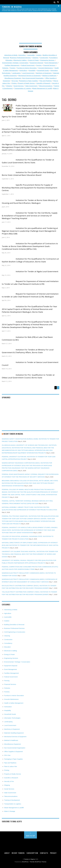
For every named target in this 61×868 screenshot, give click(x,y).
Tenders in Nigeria (29, 859)
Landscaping (16, 73)
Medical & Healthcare (49, 76)
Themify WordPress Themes (38, 862)
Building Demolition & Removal (14, 625)
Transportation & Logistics (23, 88)
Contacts (44, 853)
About (7, 853)
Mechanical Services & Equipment (29, 76)
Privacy (53, 853)
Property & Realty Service (26, 83)
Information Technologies (12, 718)
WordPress (25, 862)
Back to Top (30, 836)
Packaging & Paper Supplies (29, 81)
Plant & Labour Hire (11, 766)
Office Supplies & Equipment (13, 751)
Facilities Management (12, 65)
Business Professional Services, (21, 58)
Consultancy (53, 58)
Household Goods (43, 70)
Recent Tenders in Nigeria (13, 434)
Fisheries (5, 68)
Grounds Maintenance (46, 68)
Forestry (13, 68)
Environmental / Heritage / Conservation (15, 63)
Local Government (28, 73)
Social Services (19, 86)
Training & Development (12, 800)
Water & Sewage (10, 811)
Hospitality (32, 70)
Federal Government (28, 65)
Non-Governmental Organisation (33, 78)
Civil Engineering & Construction (15, 632)
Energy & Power (33, 60)
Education (9, 60)
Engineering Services (47, 60)
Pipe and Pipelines (46, 81)
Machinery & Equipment (44, 73)
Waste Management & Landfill (42, 88)
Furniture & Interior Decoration (27, 68)
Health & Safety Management (14, 703)
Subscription (32, 853)
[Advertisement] (30, 29)
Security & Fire (9, 781)
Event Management (51, 63)
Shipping (9, 86)
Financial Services (49, 65)
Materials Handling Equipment (14, 733)
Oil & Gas (15, 81)
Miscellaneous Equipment (13, 78)
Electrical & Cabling (20, 60)
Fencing (39, 65)
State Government (31, 86)
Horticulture (23, 70)
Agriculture (22, 55)
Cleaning (35, 58)
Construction (44, 58)
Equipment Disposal (36, 63)
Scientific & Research (43, 83)
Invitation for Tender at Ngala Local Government (37, 271)
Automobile (31, 55)
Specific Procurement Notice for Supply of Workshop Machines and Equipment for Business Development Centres (30, 188)
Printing (14, 83)
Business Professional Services (14, 628)
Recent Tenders (18, 853)
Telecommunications (46, 86)
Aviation (39, 55)
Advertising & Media (11, 55)
